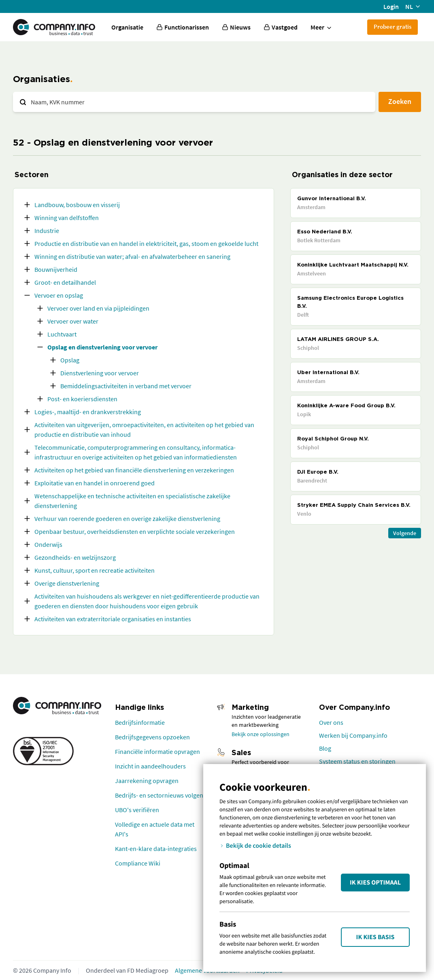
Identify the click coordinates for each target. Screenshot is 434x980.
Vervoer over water (73, 321)
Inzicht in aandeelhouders (150, 766)
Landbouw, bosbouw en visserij (77, 205)
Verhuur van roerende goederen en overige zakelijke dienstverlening (127, 519)
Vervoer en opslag (59, 295)
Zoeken (400, 101)
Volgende (405, 533)
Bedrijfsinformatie (140, 722)
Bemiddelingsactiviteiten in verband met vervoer (126, 386)
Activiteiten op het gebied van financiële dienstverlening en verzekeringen (134, 470)
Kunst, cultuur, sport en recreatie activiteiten (95, 570)
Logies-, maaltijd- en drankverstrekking (88, 412)
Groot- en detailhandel (65, 282)
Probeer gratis (393, 26)
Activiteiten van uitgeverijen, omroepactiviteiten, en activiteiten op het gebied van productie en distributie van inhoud (144, 430)
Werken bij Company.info (353, 735)
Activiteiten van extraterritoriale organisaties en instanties (113, 619)
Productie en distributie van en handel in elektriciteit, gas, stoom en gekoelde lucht (146, 243)
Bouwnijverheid (56, 269)
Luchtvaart (62, 334)
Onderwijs (48, 544)
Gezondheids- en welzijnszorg (75, 557)
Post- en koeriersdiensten (82, 399)
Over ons (331, 722)
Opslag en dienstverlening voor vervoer (102, 347)
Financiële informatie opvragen (157, 751)
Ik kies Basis (375, 937)
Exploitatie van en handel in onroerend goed (95, 483)
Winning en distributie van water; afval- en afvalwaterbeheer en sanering (132, 256)
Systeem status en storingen (357, 761)
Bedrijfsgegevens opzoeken (152, 737)
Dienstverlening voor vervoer (100, 373)
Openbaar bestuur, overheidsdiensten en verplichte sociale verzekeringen (135, 531)
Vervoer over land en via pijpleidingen (98, 308)
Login (391, 6)
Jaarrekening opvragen (147, 781)
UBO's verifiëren (137, 810)
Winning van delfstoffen (67, 218)
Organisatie (127, 27)
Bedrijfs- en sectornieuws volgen (159, 795)
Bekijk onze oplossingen (261, 734)
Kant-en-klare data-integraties (156, 849)
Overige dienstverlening (67, 583)
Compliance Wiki (138, 863)
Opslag (70, 360)
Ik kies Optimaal (375, 883)
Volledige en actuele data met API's (155, 829)
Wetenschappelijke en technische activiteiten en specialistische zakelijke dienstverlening (132, 501)
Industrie (47, 231)
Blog (325, 748)
